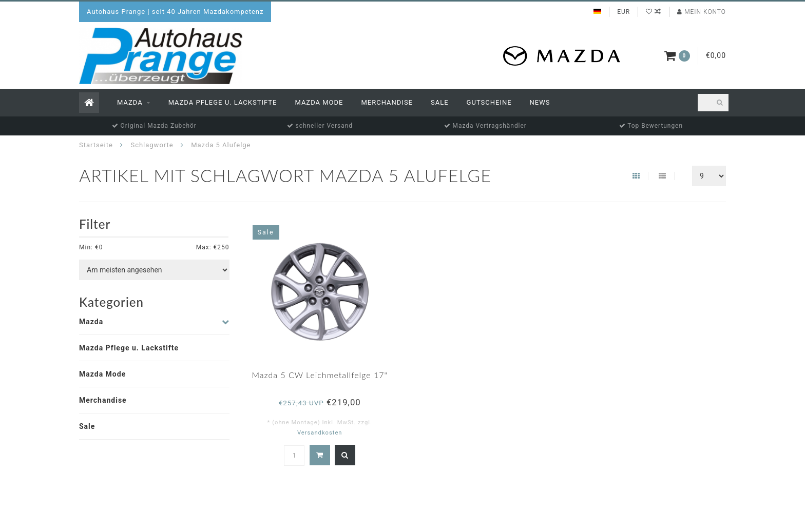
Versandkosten (320, 433)
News (540, 102)
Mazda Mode (319, 102)
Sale (440, 102)
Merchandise (387, 102)
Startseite (96, 145)
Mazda (130, 102)
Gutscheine (489, 102)
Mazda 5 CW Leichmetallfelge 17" (320, 375)
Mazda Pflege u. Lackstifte (223, 102)
